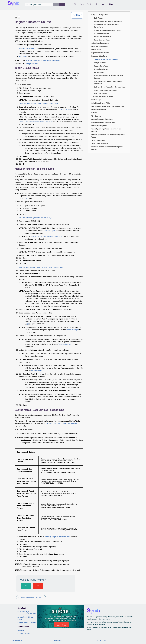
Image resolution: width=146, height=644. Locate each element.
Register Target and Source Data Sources (108, 21)
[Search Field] (45, 5)
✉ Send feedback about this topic (30, 598)
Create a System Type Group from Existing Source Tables (108, 136)
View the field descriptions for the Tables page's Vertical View (41, 267)
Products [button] (100, 4)
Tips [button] (111, 4)
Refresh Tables (99, 72)
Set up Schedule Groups (102, 40)
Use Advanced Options (99, 126)
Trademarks (58, 640)
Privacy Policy (17, 640)
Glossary (21, 630)
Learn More (61, 625)
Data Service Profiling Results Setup (103, 123)
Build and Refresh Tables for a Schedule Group (110, 87)
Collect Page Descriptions (100, 43)
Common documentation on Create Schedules (36, 122)
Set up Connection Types (103, 37)
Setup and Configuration (100, 15)
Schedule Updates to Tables (101, 103)
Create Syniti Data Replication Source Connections (107, 26)
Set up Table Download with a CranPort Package (108, 106)
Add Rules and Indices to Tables (102, 97)
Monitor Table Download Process (105, 90)
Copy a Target (96, 50)
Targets (27, 324)
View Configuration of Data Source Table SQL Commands (109, 83)
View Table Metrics (100, 94)
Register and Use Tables (99, 56)
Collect (77, 15)
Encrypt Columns (31, 64)
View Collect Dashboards (100, 144)
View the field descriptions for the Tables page (36, 218)
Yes (26, 586)
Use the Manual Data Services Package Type (43, 60)
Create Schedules (65, 344)
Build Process (99, 18)
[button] (56, 5)
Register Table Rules (101, 66)
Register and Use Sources (100, 53)
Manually (22, 56)
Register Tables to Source (106, 59)
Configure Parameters (102, 34)
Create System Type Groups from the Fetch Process (106, 130)
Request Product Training (27, 622)
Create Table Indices (101, 69)
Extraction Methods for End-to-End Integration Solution (107, 148)
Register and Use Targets (100, 46)
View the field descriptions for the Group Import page (39, 103)
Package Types (49, 231)
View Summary (96, 116)
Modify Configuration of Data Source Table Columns (109, 77)
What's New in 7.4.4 (82, 4)
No (38, 586)
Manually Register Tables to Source (58, 537)
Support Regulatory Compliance (102, 119)
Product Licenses (24, 633)
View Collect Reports (98, 140)
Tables (26, 198)
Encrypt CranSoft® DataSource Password (108, 30)
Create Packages (72, 330)
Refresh (94, 113)
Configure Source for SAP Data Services (62, 423)
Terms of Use (101, 640)
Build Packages (96, 100)
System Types (64, 109)
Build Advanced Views (99, 110)
